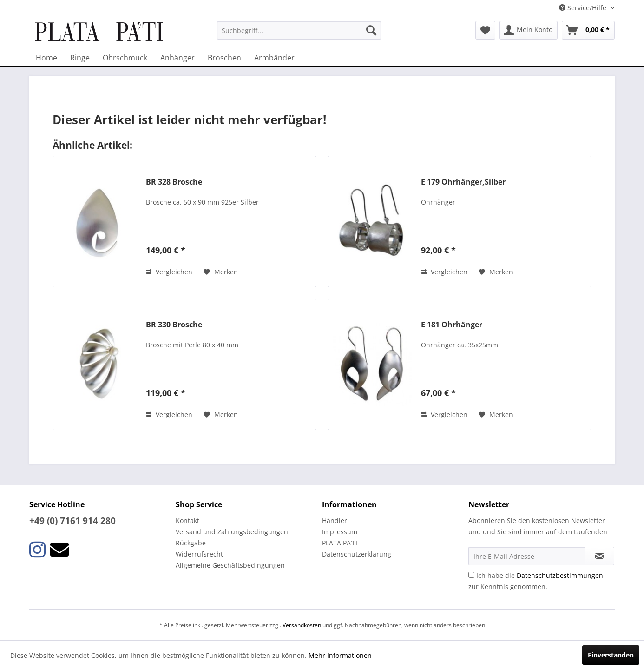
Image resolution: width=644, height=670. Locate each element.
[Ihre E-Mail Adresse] (527, 556)
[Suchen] (371, 30)
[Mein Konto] (529, 30)
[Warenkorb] (588, 30)
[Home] (46, 58)
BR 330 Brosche (174, 325)
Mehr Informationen (340, 655)
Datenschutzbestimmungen (560, 575)
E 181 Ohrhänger (452, 325)
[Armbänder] (274, 58)
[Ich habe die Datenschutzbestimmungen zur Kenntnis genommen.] (471, 575)
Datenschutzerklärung (357, 554)
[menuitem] (299, 30)
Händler (335, 521)
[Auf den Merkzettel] (221, 272)
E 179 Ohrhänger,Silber (463, 182)
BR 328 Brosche (174, 182)
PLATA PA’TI (340, 543)
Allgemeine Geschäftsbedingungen (230, 565)
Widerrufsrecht (199, 554)
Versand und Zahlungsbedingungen (232, 532)
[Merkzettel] (485, 30)
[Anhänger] (177, 58)
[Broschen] (224, 58)
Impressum (340, 532)
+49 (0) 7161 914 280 (72, 521)
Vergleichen (169, 272)
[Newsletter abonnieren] (600, 556)
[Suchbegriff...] (299, 30)
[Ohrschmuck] (125, 58)
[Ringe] (80, 58)
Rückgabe (191, 543)
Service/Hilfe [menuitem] (584, 8)
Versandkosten (302, 625)
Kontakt (187, 521)
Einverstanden (611, 655)
